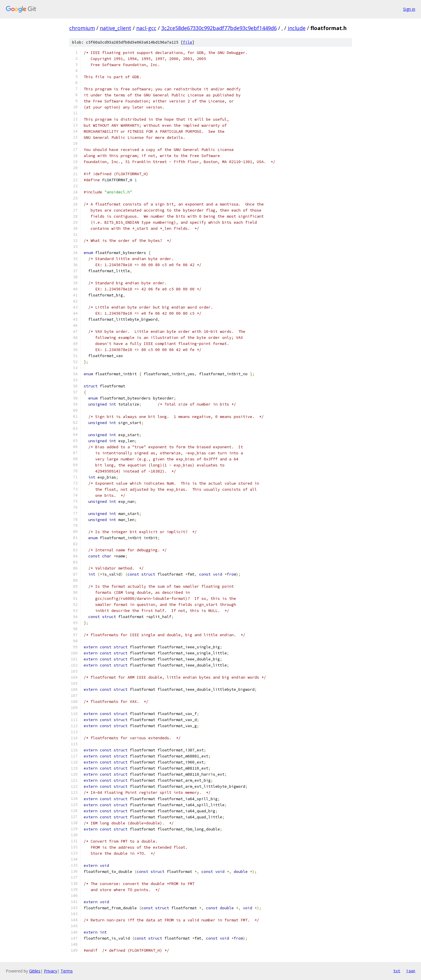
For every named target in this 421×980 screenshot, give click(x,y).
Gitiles (35, 971)
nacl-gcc (146, 28)
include (297, 28)
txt (397, 971)
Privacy (50, 971)
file (188, 42)
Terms (67, 971)
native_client (116, 28)
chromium (82, 28)
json (411, 971)
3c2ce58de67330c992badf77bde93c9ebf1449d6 (219, 28)
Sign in (409, 9)
